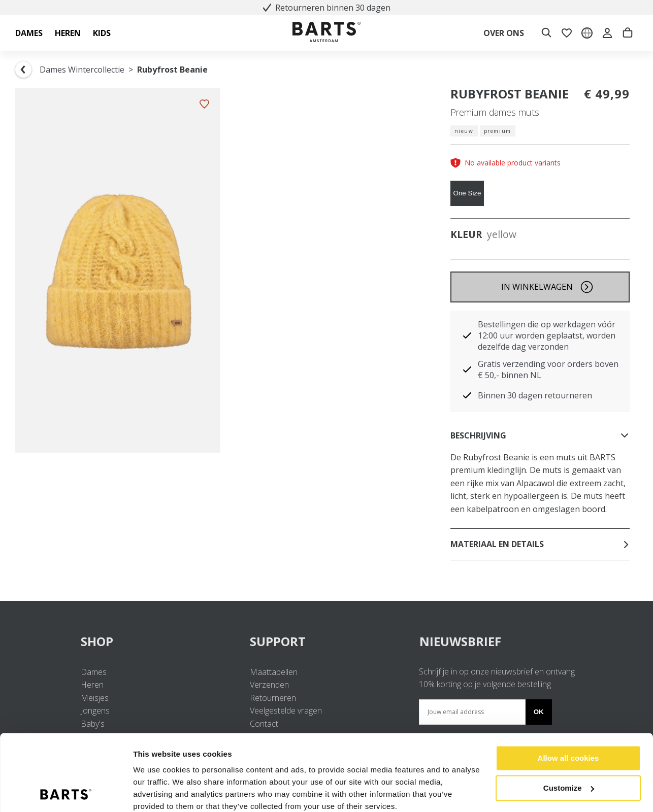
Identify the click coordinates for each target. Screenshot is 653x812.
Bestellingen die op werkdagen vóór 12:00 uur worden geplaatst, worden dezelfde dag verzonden (547, 335)
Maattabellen (274, 672)
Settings (148, 792)
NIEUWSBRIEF (460, 641)
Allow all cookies (568, 716)
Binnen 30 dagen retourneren (535, 395)
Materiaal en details (540, 544)
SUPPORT (326, 641)
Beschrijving (540, 435)
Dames (94, 672)
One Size (467, 193)
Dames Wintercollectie (82, 70)
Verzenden (269, 685)
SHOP (157, 641)
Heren (92, 685)
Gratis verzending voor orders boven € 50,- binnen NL (548, 369)
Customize (569, 745)
